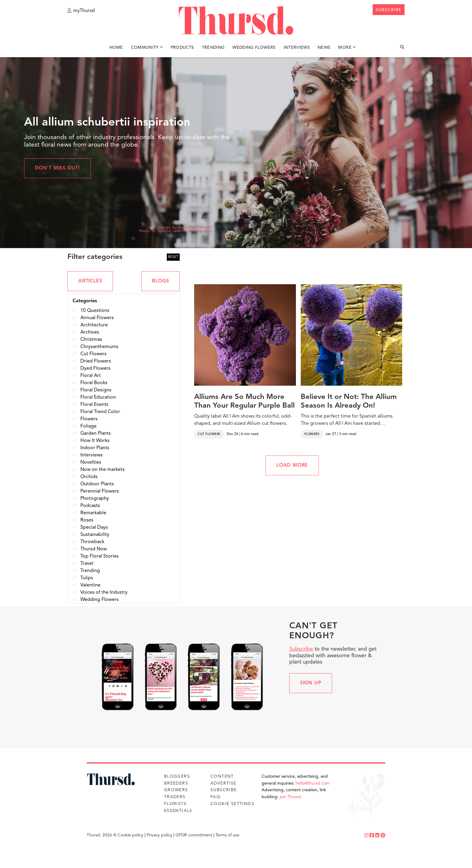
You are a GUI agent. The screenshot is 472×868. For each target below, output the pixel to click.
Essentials (178, 811)
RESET (173, 257)
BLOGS (160, 281)
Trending (213, 48)
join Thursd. (291, 797)
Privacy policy (159, 835)
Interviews (297, 48)
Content (222, 776)
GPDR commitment (194, 835)
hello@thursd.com (313, 783)
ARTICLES (90, 281)
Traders (175, 797)
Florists (175, 804)
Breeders (176, 783)
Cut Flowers (209, 434)
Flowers (312, 434)
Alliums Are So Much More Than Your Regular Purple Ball (244, 401)
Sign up (311, 683)
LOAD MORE (292, 465)
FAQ (215, 797)
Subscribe (301, 649)
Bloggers (177, 776)
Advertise (224, 783)
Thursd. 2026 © (102, 835)
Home (116, 48)
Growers (176, 790)
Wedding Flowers (254, 48)
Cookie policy (130, 835)
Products (182, 48)
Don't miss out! (57, 168)
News (324, 48)
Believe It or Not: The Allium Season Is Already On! (349, 401)
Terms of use (227, 835)
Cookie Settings (232, 804)
